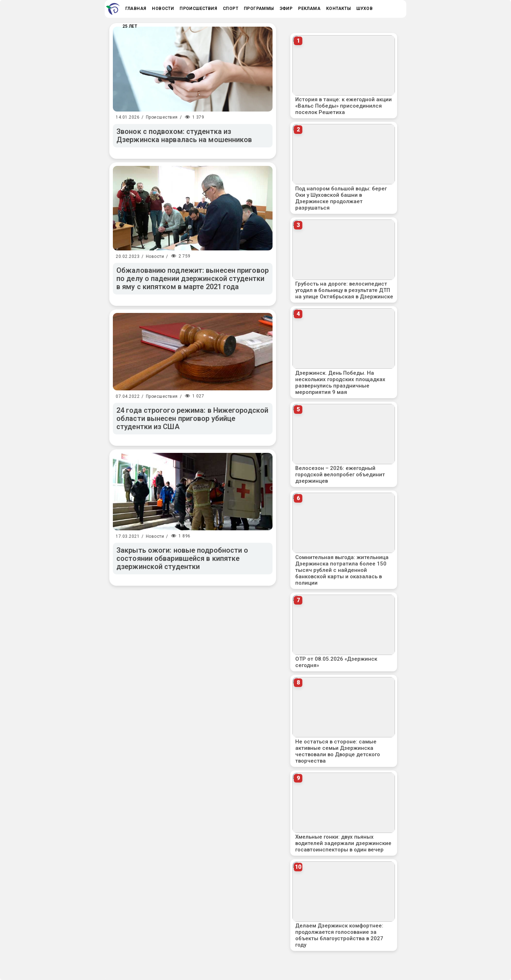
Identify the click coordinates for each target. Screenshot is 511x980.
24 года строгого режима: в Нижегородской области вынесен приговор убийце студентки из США (192, 418)
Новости (155, 256)
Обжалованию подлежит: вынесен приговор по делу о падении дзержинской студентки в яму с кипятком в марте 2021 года (193, 278)
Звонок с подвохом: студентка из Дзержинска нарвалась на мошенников (184, 136)
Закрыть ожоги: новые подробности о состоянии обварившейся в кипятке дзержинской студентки (182, 558)
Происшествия (162, 117)
